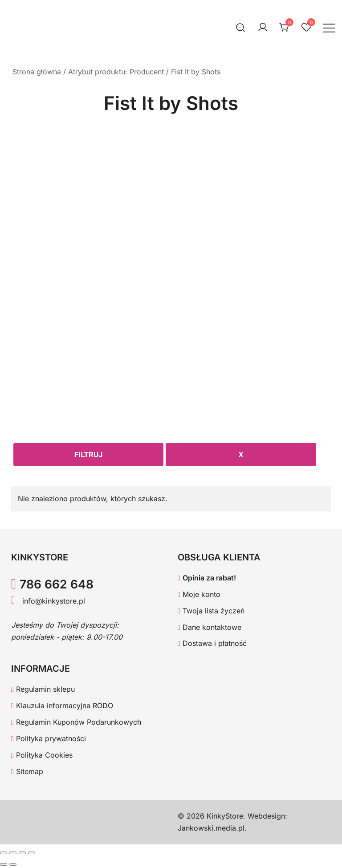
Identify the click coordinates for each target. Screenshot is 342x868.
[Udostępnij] (22, 853)
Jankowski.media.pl (211, 828)
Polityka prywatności (49, 738)
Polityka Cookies (42, 755)
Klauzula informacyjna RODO (62, 706)
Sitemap (27, 771)
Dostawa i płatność (212, 643)
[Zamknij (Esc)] (32, 853)
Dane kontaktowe (210, 627)
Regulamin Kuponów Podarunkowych (76, 722)
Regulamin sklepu (43, 689)
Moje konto (199, 594)
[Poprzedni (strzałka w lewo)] (4, 864)
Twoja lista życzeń (211, 611)
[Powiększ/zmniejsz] (4, 853)
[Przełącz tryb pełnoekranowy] (13, 853)
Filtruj (89, 454)
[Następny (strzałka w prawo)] (13, 864)
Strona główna (37, 72)
